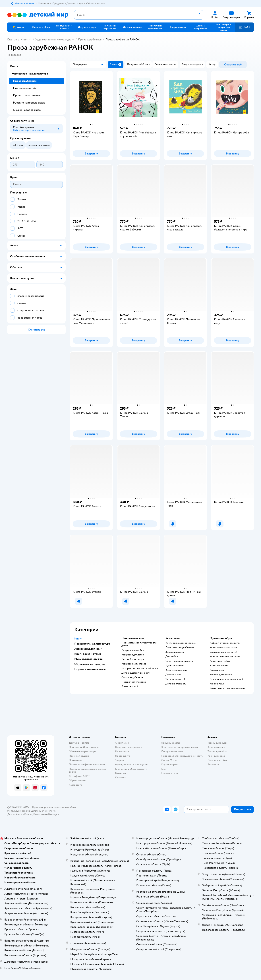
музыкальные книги (133, 638)
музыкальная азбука (221, 638)
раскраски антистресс (134, 664)
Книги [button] (78, 639)
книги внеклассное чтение (181, 643)
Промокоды (76, 760)
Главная (12, 40)
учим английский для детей (225, 657)
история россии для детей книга (140, 668)
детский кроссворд (133, 659)
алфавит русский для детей (225, 643)
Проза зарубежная (90, 40)
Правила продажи (79, 756)
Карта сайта (75, 785)
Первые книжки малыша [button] (90, 669)
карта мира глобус (220, 661)
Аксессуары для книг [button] (88, 649)
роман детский (130, 686)
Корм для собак (216, 756)
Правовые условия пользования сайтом (54, 807)
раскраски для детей (133, 655)
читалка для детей (175, 679)
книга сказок (173, 638)
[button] (244, 27)
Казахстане (40, 814)
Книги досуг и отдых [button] (88, 654)
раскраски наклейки (133, 650)
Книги (25, 40)
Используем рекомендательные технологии (32, 811)
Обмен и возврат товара (82, 751)
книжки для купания (221, 675)
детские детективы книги (136, 673)
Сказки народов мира (27, 110)
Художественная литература (53, 40)
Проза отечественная (27, 95)
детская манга (173, 675)
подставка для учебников (180, 647)
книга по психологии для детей (227, 688)
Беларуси (54, 814)
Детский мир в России (20, 814)
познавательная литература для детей (139, 644)
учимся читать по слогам (223, 647)
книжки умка (217, 670)
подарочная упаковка (134, 682)
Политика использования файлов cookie (87, 770)
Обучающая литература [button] (89, 664)
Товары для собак (217, 751)
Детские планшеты (176, 684)
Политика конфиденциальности (87, 765)
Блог (164, 769)
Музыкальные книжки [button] (88, 659)
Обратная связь (77, 780)
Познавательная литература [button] (92, 644)
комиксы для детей (176, 670)
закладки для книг (175, 652)
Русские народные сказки (30, 103)
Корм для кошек (216, 747)
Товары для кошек (217, 743)
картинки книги (219, 666)
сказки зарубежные (132, 677)
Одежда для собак (217, 760)
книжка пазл (217, 684)
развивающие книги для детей (226, 679)
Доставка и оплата (79, 743)
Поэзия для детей (24, 88)
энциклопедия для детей (223, 652)
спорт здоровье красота (179, 661)
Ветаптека (213, 765)
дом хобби (172, 657)
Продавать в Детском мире (84, 747)
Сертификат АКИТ (79, 776)
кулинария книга (175, 666)
